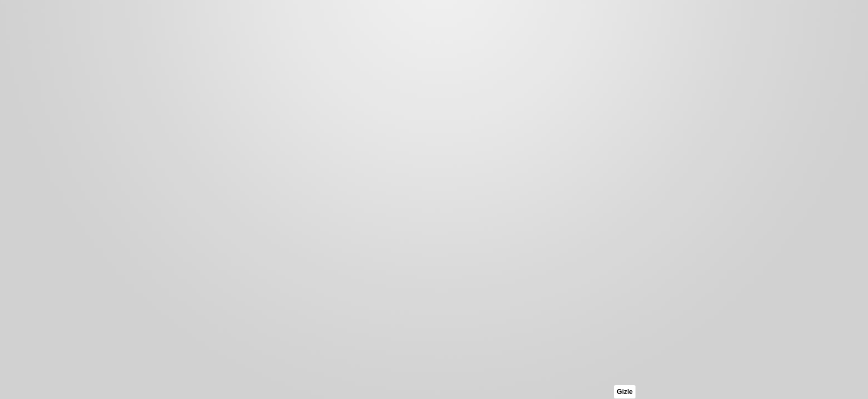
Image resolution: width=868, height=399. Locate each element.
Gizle (625, 392)
